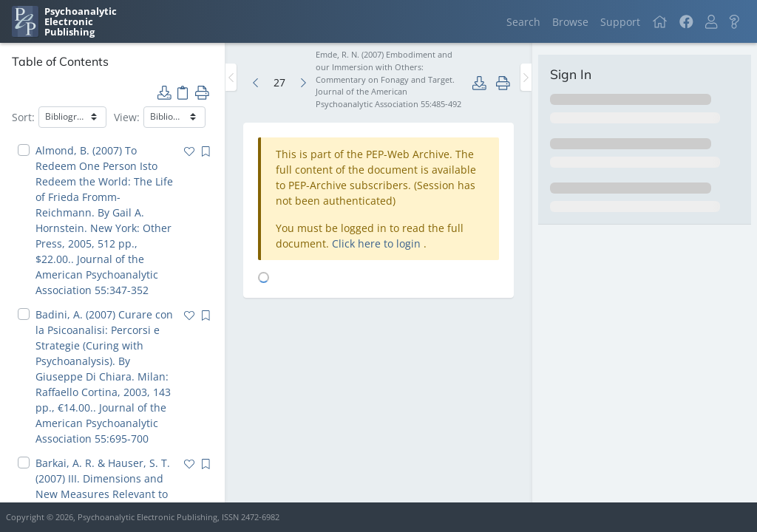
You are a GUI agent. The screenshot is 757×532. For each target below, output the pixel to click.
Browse (570, 22)
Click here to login (378, 243)
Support (620, 22)
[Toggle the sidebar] (231, 77)
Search (523, 22)
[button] (711, 22)
